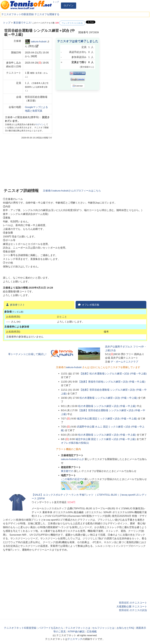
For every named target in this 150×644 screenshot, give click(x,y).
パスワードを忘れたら (51, 628)
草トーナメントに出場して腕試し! (27, 354)
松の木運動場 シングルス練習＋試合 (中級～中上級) (108, 398)
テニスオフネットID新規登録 (18, 14)
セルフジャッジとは (103, 628)
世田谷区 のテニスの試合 (133, 610)
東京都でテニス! (22, 23)
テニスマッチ (75, 639)
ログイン (69, 6)
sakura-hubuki (39, 42)
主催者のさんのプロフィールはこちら (72, 191)
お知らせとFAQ (125, 628)
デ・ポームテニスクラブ (124, 362)
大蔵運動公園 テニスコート (132, 607)
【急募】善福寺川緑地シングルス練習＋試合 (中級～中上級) (112, 382)
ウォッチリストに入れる (72, 23)
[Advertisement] (125, 39)
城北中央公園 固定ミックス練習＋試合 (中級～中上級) (107, 419)
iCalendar (78, 86)
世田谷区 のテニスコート (133, 603)
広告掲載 (92, 632)
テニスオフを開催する (47, 14)
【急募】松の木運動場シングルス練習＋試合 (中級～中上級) (113, 374)
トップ (56, 2)
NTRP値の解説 (76, 632)
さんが (73, 459)
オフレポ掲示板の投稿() (75, 443)
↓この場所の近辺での (73, 479)
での (68, 471)
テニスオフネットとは (78, 628)
